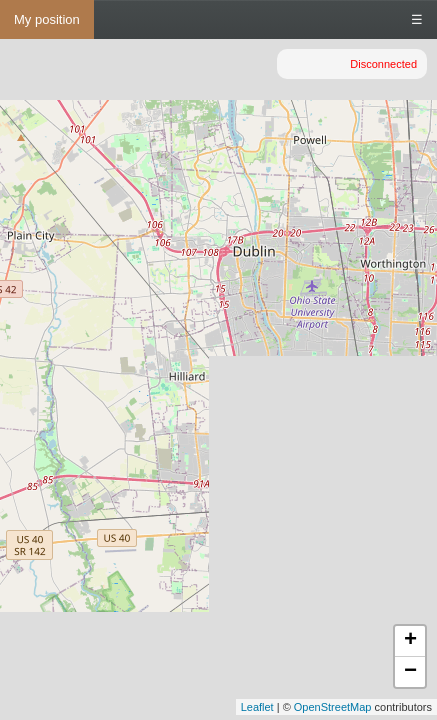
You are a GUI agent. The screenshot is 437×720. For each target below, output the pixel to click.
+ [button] (410, 641)
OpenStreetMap (333, 707)
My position (47, 19)
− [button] (410, 672)
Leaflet (257, 707)
